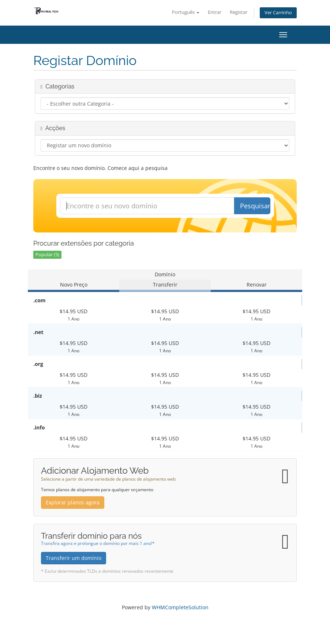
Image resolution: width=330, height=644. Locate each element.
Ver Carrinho (278, 13)
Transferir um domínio (74, 558)
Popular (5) (47, 255)
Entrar (215, 12)
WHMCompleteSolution (180, 607)
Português (186, 12)
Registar (239, 12)
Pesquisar (255, 206)
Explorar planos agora (73, 502)
